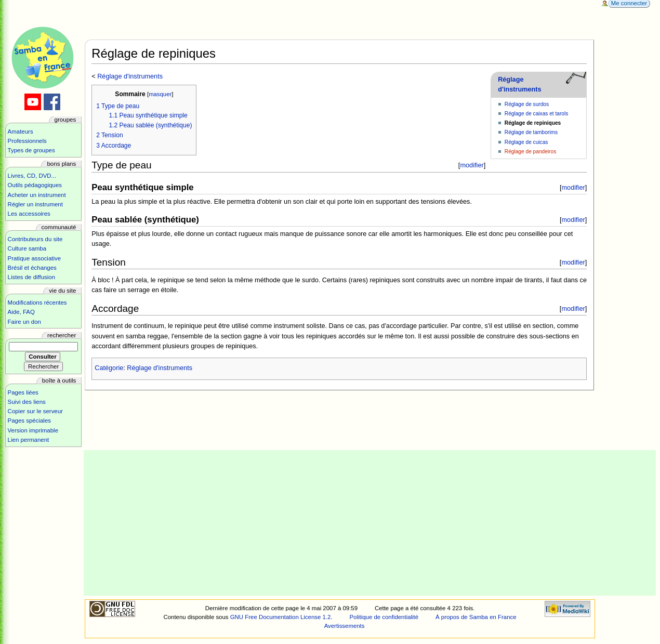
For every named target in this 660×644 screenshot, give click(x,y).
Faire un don (24, 322)
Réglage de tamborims (531, 132)
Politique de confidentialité (384, 617)
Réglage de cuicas (526, 142)
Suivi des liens (27, 402)
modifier (472, 165)
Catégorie (109, 368)
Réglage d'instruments (130, 76)
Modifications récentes (37, 303)
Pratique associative (35, 258)
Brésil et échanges (32, 268)
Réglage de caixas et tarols (537, 114)
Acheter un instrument (37, 195)
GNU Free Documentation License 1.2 (281, 617)
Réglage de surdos (527, 104)
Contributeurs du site (35, 239)
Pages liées (23, 392)
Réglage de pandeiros (530, 152)
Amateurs (21, 132)
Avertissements (345, 626)
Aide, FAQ (21, 312)
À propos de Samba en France (476, 617)
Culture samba (27, 248)
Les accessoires (29, 214)
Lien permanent (29, 440)
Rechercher (62, 335)
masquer (160, 94)
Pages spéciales (29, 420)
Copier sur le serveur (35, 411)
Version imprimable (33, 430)
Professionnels (27, 141)
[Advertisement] (370, 523)
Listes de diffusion (31, 277)
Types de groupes (31, 150)
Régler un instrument (35, 204)
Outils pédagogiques (35, 185)
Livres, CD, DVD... (32, 176)
